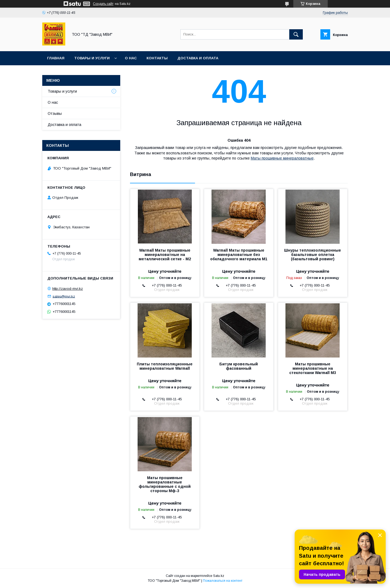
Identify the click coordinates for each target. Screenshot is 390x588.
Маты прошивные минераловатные (282, 158)
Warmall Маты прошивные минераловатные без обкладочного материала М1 (239, 255)
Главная (56, 58)
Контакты (157, 58)
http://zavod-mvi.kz (68, 289)
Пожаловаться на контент (223, 581)
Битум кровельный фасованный (239, 366)
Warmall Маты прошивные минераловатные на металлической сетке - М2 (165, 255)
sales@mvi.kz (64, 296)
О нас (131, 58)
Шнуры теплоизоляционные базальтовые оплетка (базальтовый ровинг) (313, 255)
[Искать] (296, 34)
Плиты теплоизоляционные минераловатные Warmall (165, 366)
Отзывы (55, 113)
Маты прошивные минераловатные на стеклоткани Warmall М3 (313, 368)
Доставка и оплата (198, 58)
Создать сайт (103, 4)
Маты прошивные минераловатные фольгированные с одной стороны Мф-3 (165, 484)
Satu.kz (219, 576)
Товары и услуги (92, 58)
